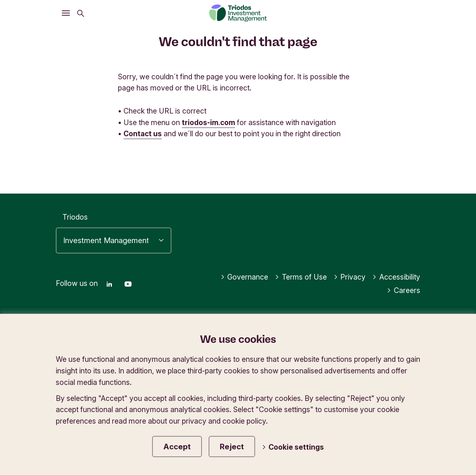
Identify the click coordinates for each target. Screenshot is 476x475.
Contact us (143, 134)
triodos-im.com (209, 122)
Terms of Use (301, 277)
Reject (232, 447)
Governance (245, 277)
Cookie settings (293, 447)
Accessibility (396, 277)
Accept (177, 447)
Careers (403, 290)
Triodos (75, 217)
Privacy (350, 277)
